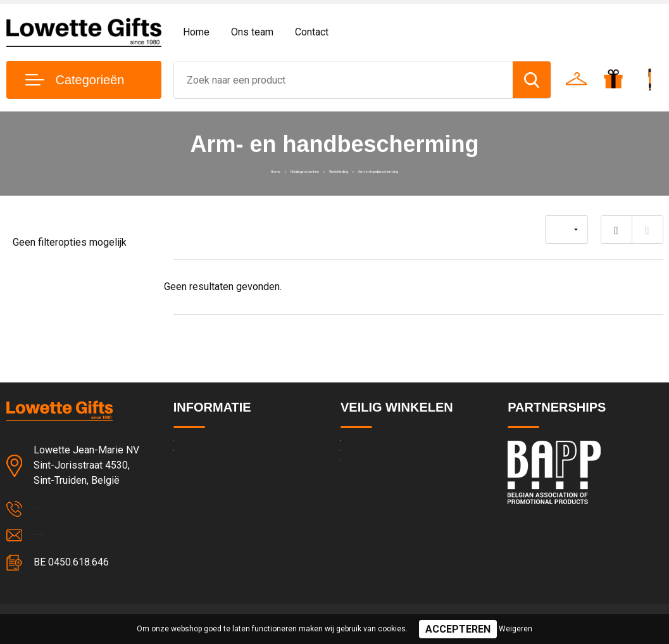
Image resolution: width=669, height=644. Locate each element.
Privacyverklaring (375, 477)
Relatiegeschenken (261, 170)
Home (196, 32)
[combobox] (344, 80)
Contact (312, 32)
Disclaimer (362, 531)
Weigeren (516, 629)
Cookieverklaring (375, 504)
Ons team (252, 32)
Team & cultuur (205, 477)
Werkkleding (337, 170)
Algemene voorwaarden (390, 450)
